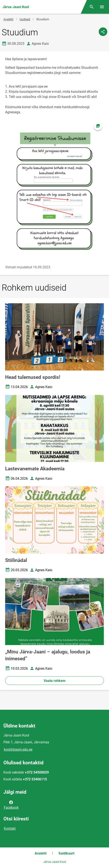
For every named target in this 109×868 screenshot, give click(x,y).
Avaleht (8, 19)
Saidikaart (66, 853)
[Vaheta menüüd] (102, 7)
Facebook (11, 805)
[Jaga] (103, 32)
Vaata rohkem (55, 681)
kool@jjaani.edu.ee (18, 749)
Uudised (25, 19)
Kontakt (10, 828)
